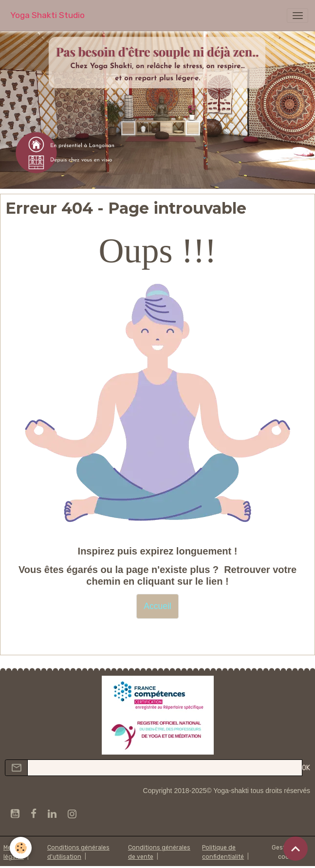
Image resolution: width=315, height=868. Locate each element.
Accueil (157, 606)
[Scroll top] (296, 849)
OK (306, 768)
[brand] (47, 15)
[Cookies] (21, 848)
